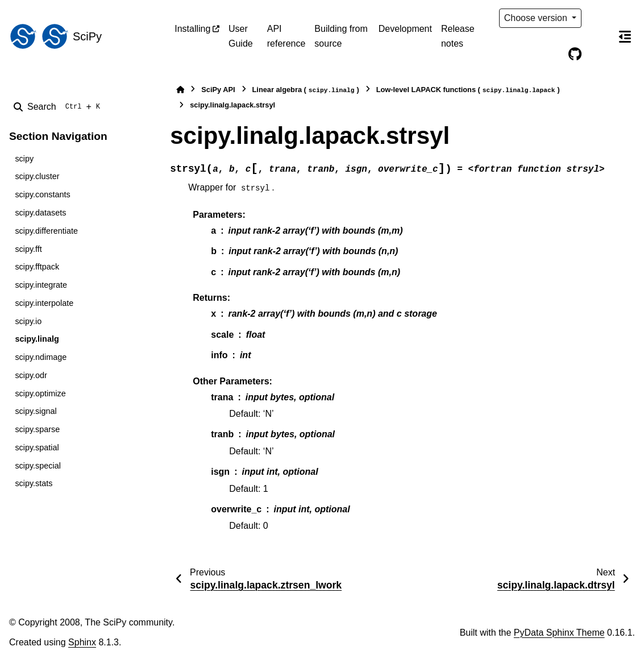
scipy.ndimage (41, 357)
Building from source (341, 36)
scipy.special (38, 466)
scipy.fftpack (37, 267)
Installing (192, 29)
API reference (286, 36)
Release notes (458, 36)
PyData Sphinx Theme (559, 633)
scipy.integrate (41, 285)
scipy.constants (42, 194)
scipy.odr (31, 375)
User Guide (241, 36)
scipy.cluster (37, 176)
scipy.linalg (37, 339)
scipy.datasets (40, 213)
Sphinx (82, 642)
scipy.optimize (40, 393)
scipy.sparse (37, 429)
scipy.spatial (37, 447)
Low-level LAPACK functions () (468, 90)
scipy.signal (36, 411)
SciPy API (218, 90)
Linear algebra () (306, 90)
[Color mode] (599, 18)
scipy (24, 159)
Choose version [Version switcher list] (537, 18)
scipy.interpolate (44, 303)
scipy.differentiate (46, 231)
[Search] (59, 107)
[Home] (180, 90)
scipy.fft (28, 249)
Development (405, 29)
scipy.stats (34, 483)
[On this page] (625, 36)
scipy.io (28, 321)
